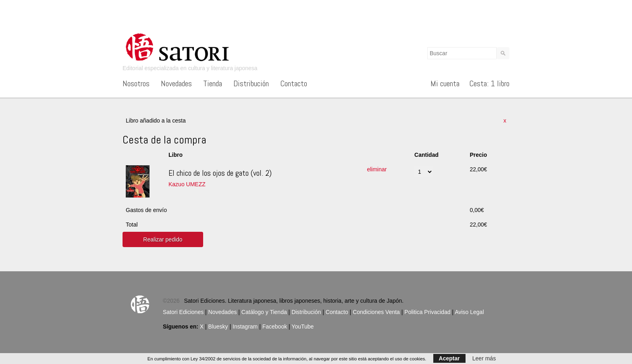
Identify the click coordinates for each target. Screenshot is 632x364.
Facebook (275, 327)
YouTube (302, 327)
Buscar (503, 53)
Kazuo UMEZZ (187, 184)
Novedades (176, 83)
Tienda (213, 83)
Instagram (245, 327)
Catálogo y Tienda (264, 312)
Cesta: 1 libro (489, 83)
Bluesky (218, 327)
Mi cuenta (445, 83)
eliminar (377, 169)
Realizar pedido (163, 239)
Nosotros (136, 83)
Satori (183, 46)
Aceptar (449, 358)
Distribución (251, 83)
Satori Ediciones (183, 312)
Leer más (484, 358)
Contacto (294, 83)
